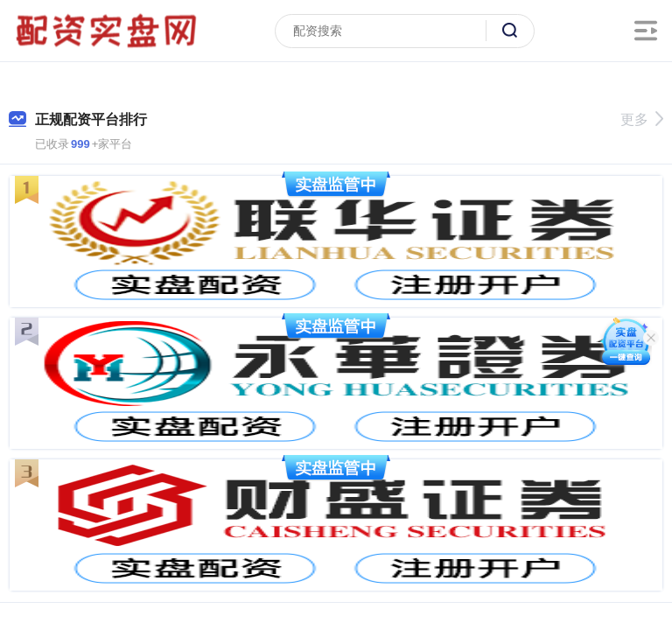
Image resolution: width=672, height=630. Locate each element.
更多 (642, 119)
